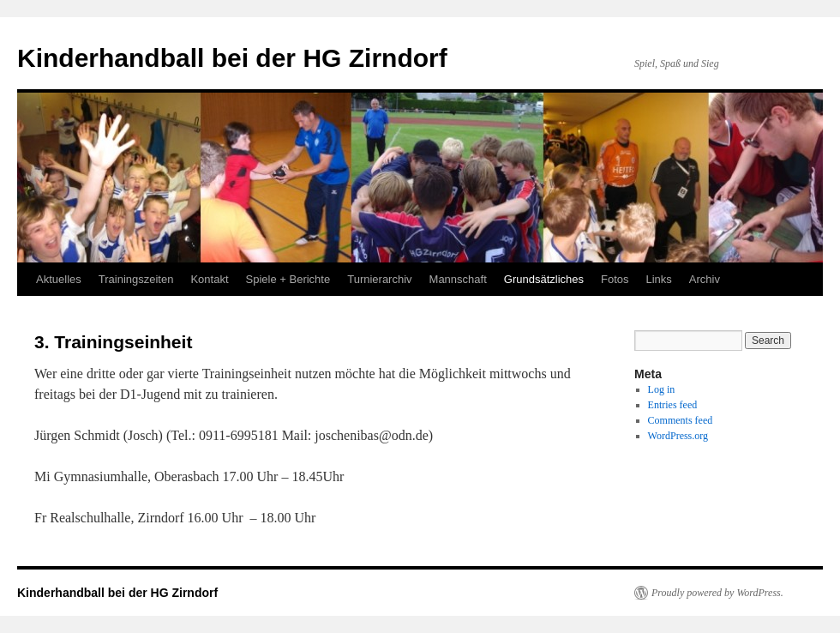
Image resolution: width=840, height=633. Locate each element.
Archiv (705, 279)
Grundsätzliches (544, 279)
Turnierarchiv (379, 279)
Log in (662, 389)
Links (659, 279)
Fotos (615, 279)
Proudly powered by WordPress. (717, 593)
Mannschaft (458, 279)
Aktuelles (59, 279)
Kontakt (209, 279)
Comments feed (681, 420)
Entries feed (673, 405)
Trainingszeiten (136, 279)
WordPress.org (678, 436)
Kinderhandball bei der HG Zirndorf (232, 58)
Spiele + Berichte (288, 279)
